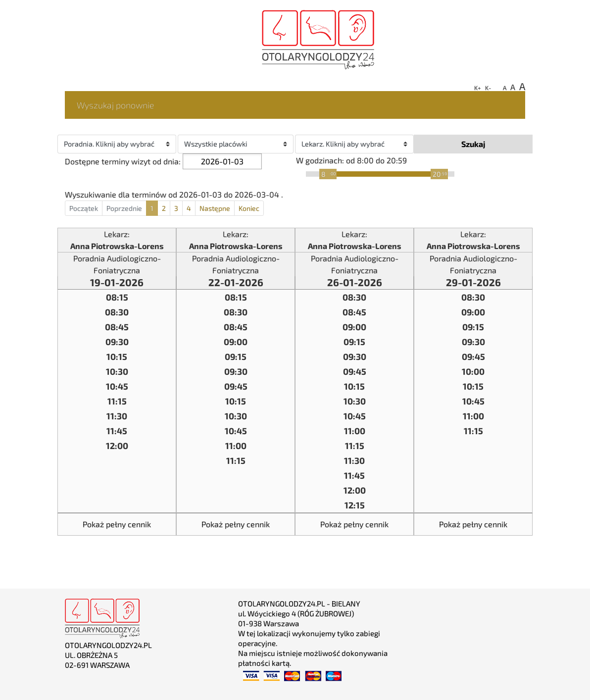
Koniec (249, 208)
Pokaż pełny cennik (117, 524)
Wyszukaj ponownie (116, 105)
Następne (215, 208)
